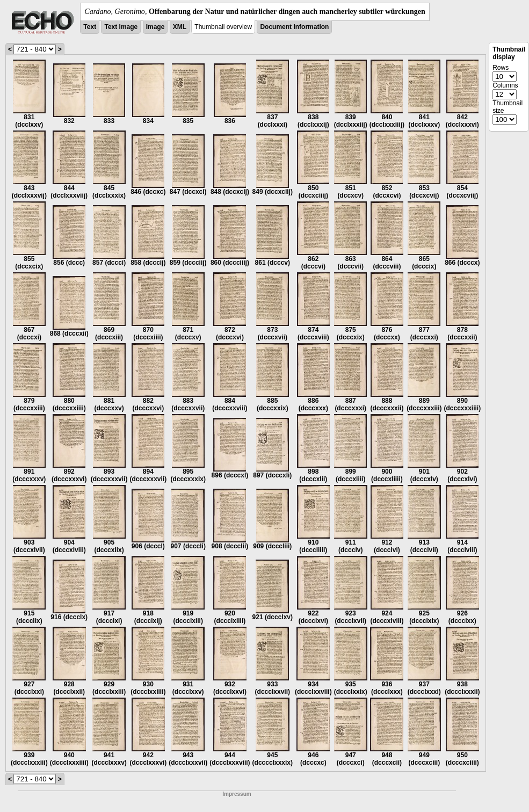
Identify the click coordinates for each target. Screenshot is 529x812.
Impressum (237, 794)
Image (155, 27)
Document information (294, 27)
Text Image (121, 27)
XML (180, 27)
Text (90, 27)
